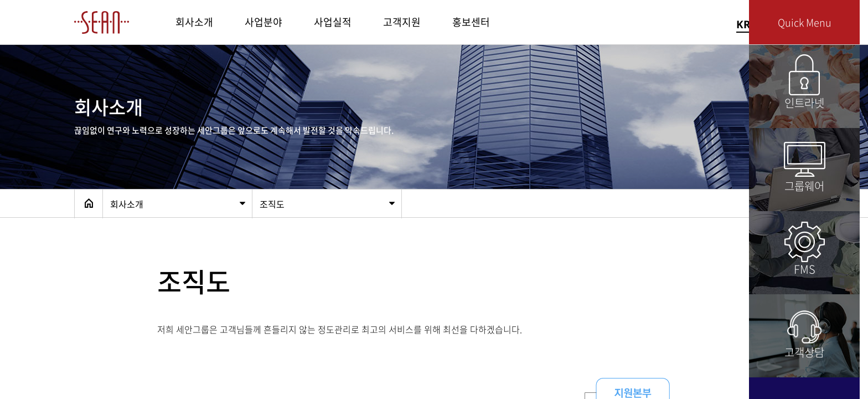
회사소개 (194, 22)
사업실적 (333, 22)
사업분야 (263, 22)
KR (743, 24)
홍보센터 (471, 22)
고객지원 (402, 22)
